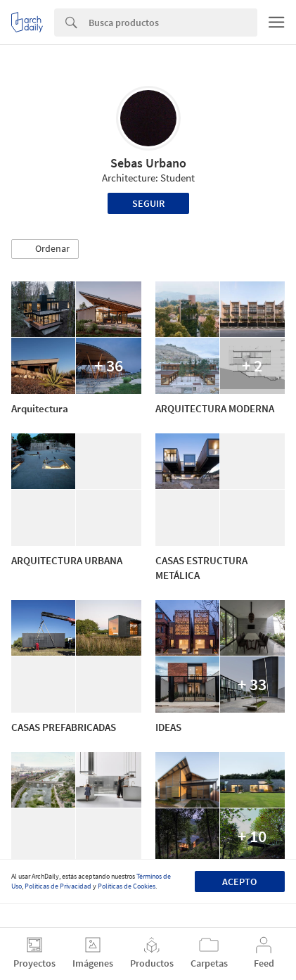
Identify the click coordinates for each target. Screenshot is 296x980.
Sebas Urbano (148, 163)
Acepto (239, 882)
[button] (45, 249)
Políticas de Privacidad (58, 886)
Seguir (148, 203)
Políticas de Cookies (127, 886)
